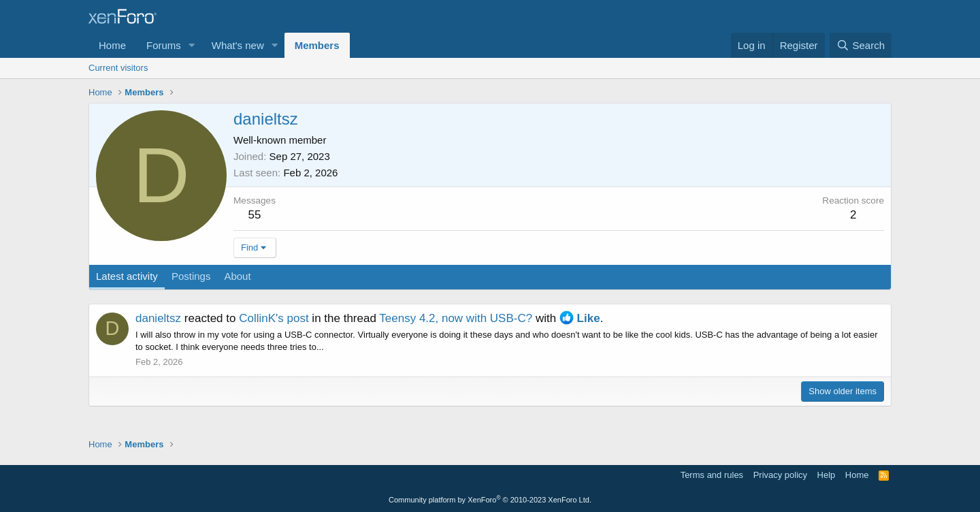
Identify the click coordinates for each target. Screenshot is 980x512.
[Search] (861, 45)
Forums (164, 45)
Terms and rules (712, 475)
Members (317, 45)
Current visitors (118, 68)
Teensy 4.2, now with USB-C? (456, 318)
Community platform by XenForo (490, 500)
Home (112, 45)
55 (255, 215)
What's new (238, 45)
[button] (192, 45)
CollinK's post (274, 318)
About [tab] (237, 276)
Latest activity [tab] (127, 276)
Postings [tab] (191, 276)
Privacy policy (780, 475)
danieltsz (158, 318)
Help (827, 475)
